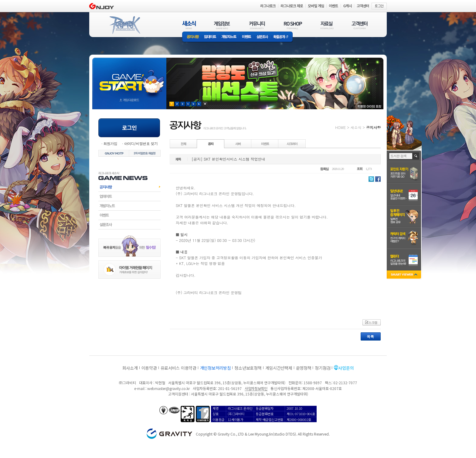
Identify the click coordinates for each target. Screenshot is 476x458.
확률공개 (282, 37)
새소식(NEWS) (189, 25)
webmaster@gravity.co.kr (168, 388)
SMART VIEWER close (405, 275)
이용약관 (149, 368)
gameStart (129, 78)
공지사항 (192, 37)
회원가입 (110, 143)
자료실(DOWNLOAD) (327, 25)
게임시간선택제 (279, 368)
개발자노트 (229, 37)
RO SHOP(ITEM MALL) (293, 25)
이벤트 (246, 37)
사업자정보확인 (256, 388)
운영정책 (304, 368)
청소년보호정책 (248, 368)
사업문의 (346, 368)
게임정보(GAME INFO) (222, 25)
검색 (416, 156)
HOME (340, 127)
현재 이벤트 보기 (205, 104)
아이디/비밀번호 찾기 (141, 143)
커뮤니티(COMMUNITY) (257, 25)
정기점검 (323, 368)
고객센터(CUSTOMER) (360, 25)
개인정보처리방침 (216, 368)
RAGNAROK (124, 25)
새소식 (356, 127)
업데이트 (210, 37)
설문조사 (262, 37)
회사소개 (130, 368)
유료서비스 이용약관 (178, 368)
